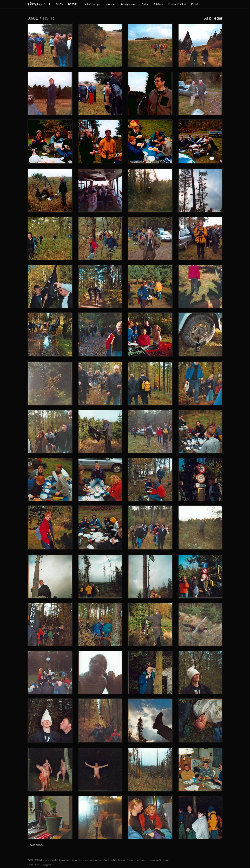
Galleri (145, 4)
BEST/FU (73, 4)
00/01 (33, 18)
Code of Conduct (177, 4)
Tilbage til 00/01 (36, 845)
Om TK (59, 4)
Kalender (111, 4)
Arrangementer (129, 4)
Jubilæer (158, 4)
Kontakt (195, 4)
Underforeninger (92, 4)
